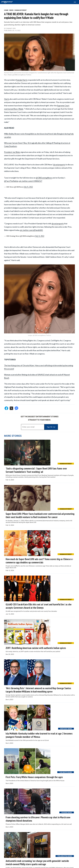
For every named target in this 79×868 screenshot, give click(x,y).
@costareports (59, 165)
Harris (7, 99)
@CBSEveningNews (44, 178)
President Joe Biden (12, 152)
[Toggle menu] (76, 2)
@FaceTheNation (11, 181)
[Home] (7, 2)
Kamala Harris (22, 80)
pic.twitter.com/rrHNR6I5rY (31, 181)
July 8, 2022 (28, 187)
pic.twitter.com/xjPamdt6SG (31, 230)
